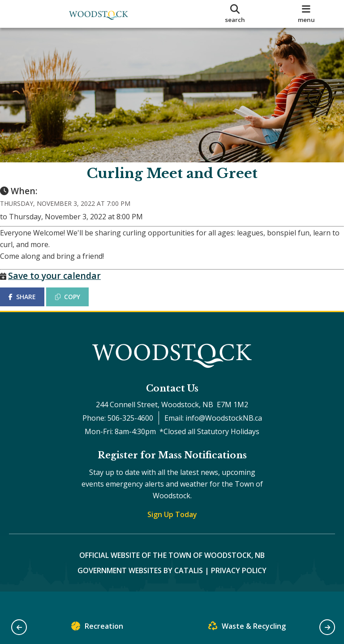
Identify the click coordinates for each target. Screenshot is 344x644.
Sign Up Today (172, 532)
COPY (77, 306)
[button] (19, 627)
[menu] (306, 14)
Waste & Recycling (247, 628)
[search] (235, 14)
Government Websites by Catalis (140, 588)
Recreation (97, 628)
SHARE (31, 306)
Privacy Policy (239, 588)
